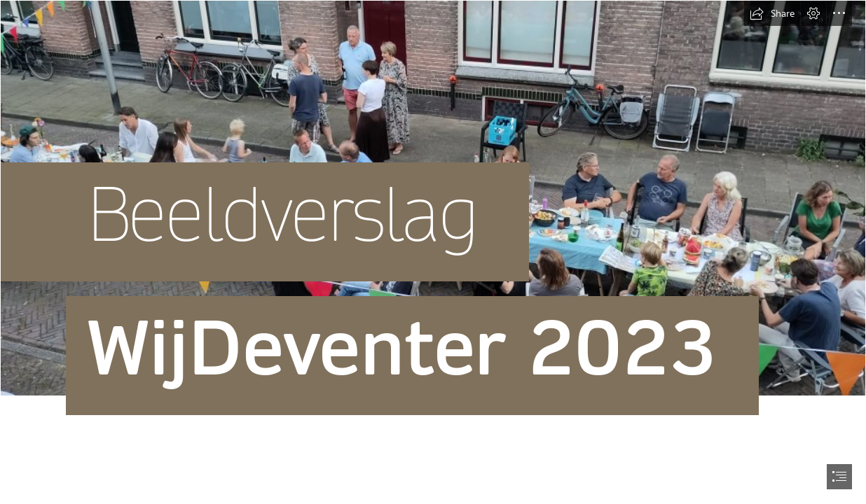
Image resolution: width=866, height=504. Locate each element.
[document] (433, 252)
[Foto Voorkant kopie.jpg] (433, 241)
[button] (772, 13)
